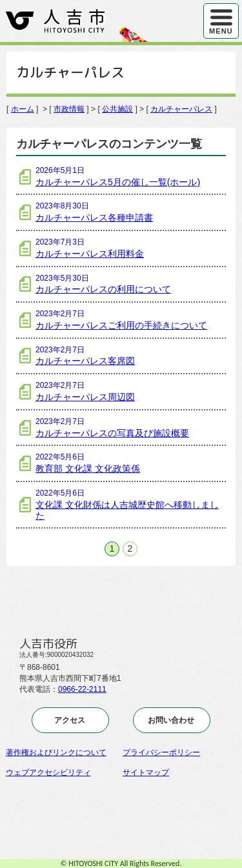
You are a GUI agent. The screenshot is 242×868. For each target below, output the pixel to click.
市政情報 (69, 109)
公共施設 (117, 109)
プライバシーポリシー (161, 752)
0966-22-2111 (82, 689)
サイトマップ (146, 772)
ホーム (23, 109)
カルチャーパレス (181, 109)
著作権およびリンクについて (56, 752)
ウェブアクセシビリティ (48, 772)
